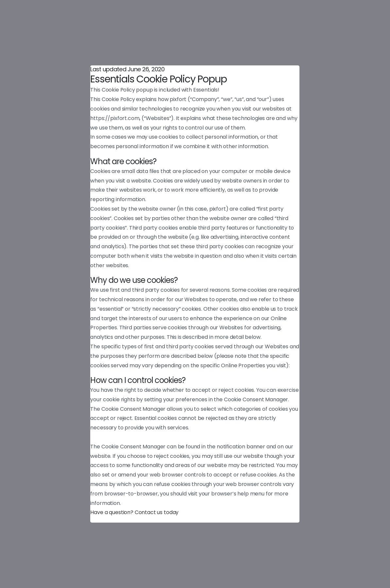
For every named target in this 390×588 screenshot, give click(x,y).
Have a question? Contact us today (134, 512)
